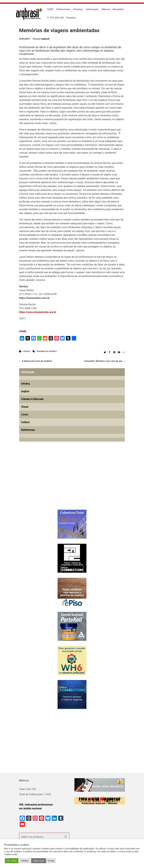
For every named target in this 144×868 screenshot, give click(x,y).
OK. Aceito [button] (12, 861)
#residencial (42, 351)
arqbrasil (45, 39)
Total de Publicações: (32, 794)
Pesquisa (71, 18)
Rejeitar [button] (25, 861)
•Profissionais (63, 9)
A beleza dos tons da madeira (37, 361)
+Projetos (78, 9)
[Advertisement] (39, 481)
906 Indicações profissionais (36, 805)
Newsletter (118, 9)
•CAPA (50, 9)
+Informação (92, 9)
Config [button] (51, 861)
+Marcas (106, 9)
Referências (28, 430)
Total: (23, 789)
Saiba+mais (38, 861)
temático (53, 351)
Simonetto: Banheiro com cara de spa (103, 361)
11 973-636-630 (55, 18)
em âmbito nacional (30, 808)
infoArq (27, 351)
